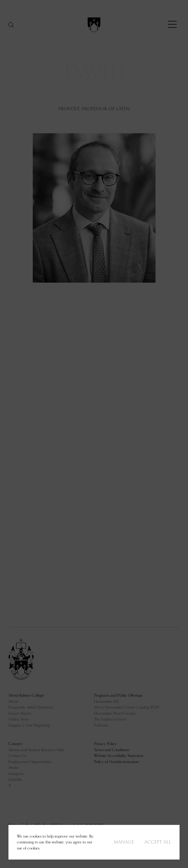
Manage (124, 842)
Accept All (158, 842)
